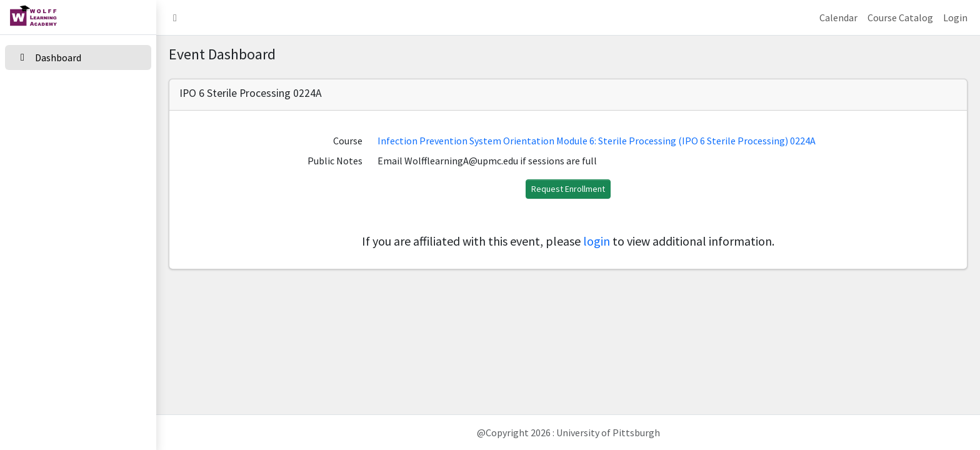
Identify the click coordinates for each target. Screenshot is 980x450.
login (597, 241)
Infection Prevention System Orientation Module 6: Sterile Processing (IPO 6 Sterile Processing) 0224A (597, 141)
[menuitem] (78, 58)
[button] (175, 17)
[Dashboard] (78, 57)
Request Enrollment (568, 189)
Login (955, 17)
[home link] (78, 17)
